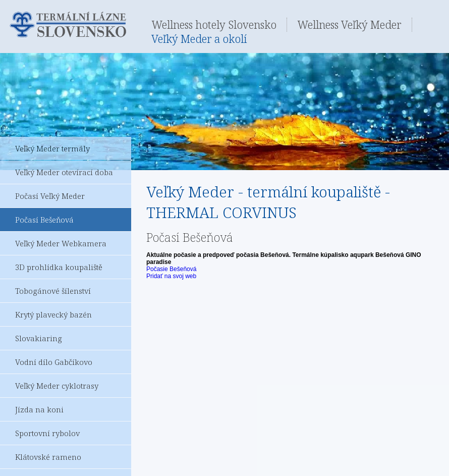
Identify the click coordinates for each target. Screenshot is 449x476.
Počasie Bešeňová (171, 269)
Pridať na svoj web (171, 276)
